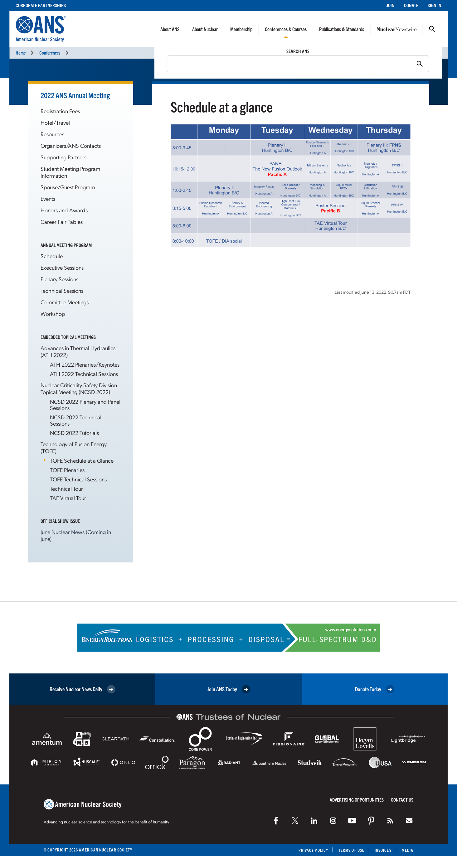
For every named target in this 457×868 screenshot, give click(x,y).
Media (408, 850)
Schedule (52, 256)
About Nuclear (205, 29)
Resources (52, 134)
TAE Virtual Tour (68, 498)
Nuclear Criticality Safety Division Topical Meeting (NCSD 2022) (79, 388)
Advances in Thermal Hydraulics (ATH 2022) (78, 351)
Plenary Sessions (59, 279)
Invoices (383, 850)
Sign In (435, 5)
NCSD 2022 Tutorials (74, 433)
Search (432, 29)
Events (48, 198)
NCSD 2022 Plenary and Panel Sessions (85, 405)
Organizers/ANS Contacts (71, 145)
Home (21, 53)
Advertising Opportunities (357, 800)
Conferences (50, 53)
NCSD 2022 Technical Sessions (76, 420)
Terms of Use (351, 850)
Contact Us (402, 800)
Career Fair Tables (62, 222)
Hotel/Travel (55, 122)
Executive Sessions (62, 267)
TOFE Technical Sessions (78, 479)
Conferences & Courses (286, 29)
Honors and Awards (64, 210)
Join (390, 5)
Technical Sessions (62, 290)
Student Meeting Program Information (70, 172)
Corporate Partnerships (41, 5)
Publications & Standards (342, 29)
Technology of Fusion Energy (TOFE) (74, 447)
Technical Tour (66, 488)
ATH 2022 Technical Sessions (84, 374)
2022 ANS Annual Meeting (75, 95)
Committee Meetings (65, 302)
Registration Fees (60, 111)
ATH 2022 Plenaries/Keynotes (85, 364)
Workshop (53, 313)
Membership (241, 29)
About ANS (170, 29)
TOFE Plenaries (67, 470)
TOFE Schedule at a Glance (82, 460)
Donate (411, 5)
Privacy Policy (313, 850)
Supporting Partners (63, 157)
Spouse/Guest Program (68, 187)
